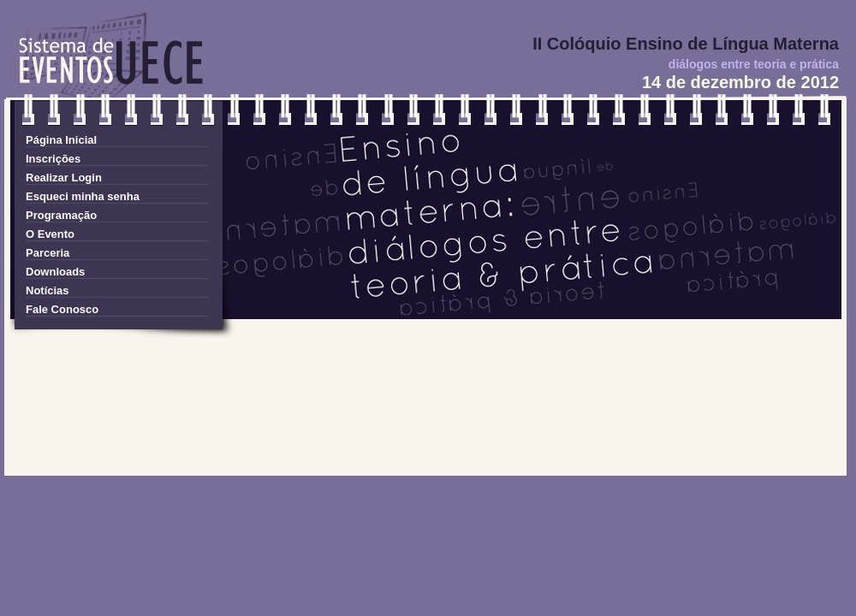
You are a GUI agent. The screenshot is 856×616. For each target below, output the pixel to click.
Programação (61, 215)
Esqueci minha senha (83, 196)
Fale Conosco (62, 309)
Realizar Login (64, 178)
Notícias (48, 290)
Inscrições (53, 159)
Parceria (48, 253)
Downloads (55, 272)
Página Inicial (61, 140)
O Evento (50, 234)
